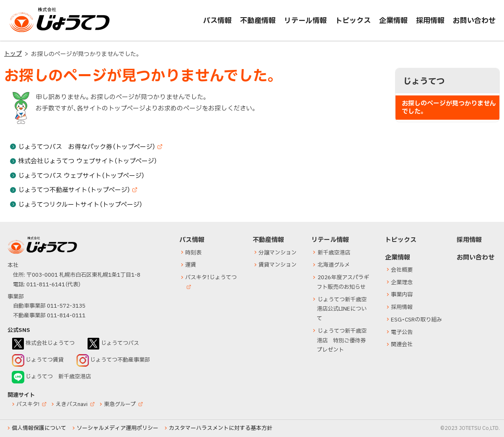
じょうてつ (26, 32)
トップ (13, 54)
